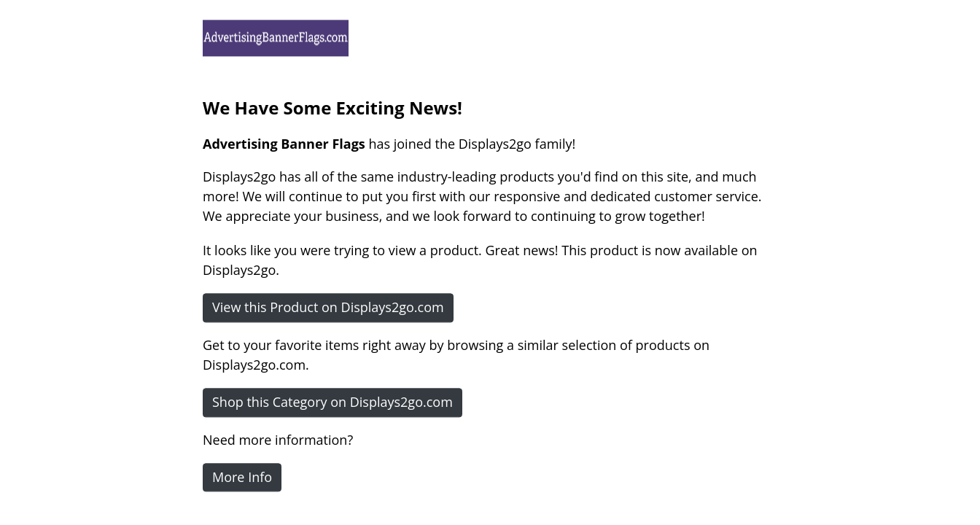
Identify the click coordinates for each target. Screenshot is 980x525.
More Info (242, 477)
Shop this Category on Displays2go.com (332, 402)
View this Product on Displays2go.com (328, 307)
